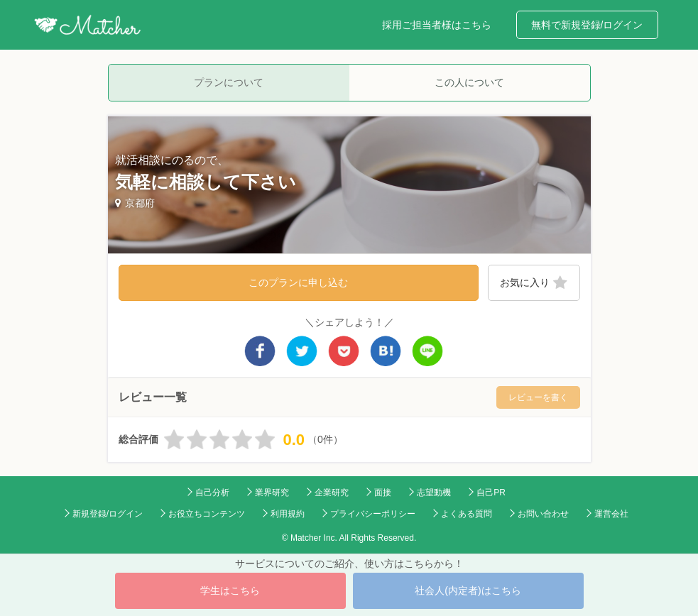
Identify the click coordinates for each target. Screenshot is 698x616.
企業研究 (332, 493)
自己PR (491, 493)
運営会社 (611, 514)
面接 (383, 493)
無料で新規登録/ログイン (587, 25)
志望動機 (434, 493)
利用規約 (288, 514)
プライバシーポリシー (373, 514)
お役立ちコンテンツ (207, 514)
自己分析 (212, 493)
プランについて (229, 82)
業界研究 (272, 493)
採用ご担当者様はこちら (437, 25)
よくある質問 (467, 514)
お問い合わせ (543, 514)
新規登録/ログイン (108, 514)
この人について (469, 82)
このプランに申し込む (298, 282)
